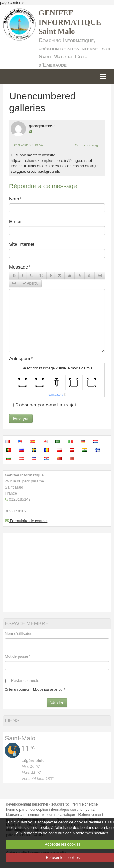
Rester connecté (22, 681)
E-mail (16, 221)
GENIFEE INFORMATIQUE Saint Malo (70, 22)
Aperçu (30, 283)
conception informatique (50, 810)
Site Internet (22, 244)
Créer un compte (17, 689)
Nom (14, 199)
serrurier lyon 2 (82, 810)
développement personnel (27, 804)
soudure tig (60, 804)
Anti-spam (20, 358)
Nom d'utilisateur (19, 634)
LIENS (12, 721)
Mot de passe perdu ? (49, 689)
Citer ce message (87, 145)
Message (19, 267)
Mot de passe (17, 656)
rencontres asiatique (59, 815)
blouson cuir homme (22, 815)
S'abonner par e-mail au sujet (43, 405)
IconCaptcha (55, 395)
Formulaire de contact (26, 521)
